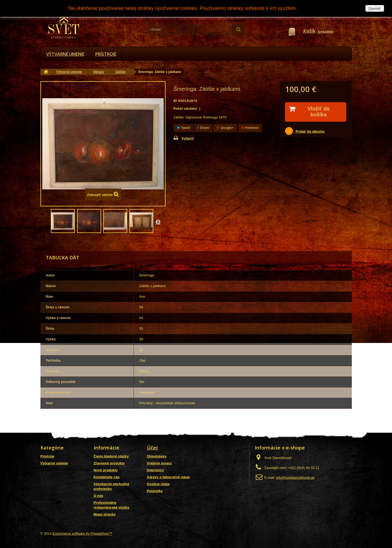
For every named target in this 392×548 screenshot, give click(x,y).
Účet (152, 448)
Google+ (225, 128)
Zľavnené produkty (109, 463)
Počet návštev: (186, 109)
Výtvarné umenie (65, 54)
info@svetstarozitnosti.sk (295, 478)
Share (203, 128)
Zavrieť (375, 9)
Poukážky (155, 491)
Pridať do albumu (310, 132)
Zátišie (121, 72)
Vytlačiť (188, 138)
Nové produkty (106, 470)
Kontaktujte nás (107, 477)
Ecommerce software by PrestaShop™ (82, 533)
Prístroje (106, 54)
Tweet (183, 128)
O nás (98, 496)
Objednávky (157, 456)
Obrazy (99, 72)
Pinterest (250, 128)
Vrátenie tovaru (159, 463)
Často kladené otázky (111, 456)
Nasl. (158, 222)
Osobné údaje (158, 484)
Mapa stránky (105, 514)
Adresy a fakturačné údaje (168, 477)
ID (175, 101)
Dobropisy (155, 470)
